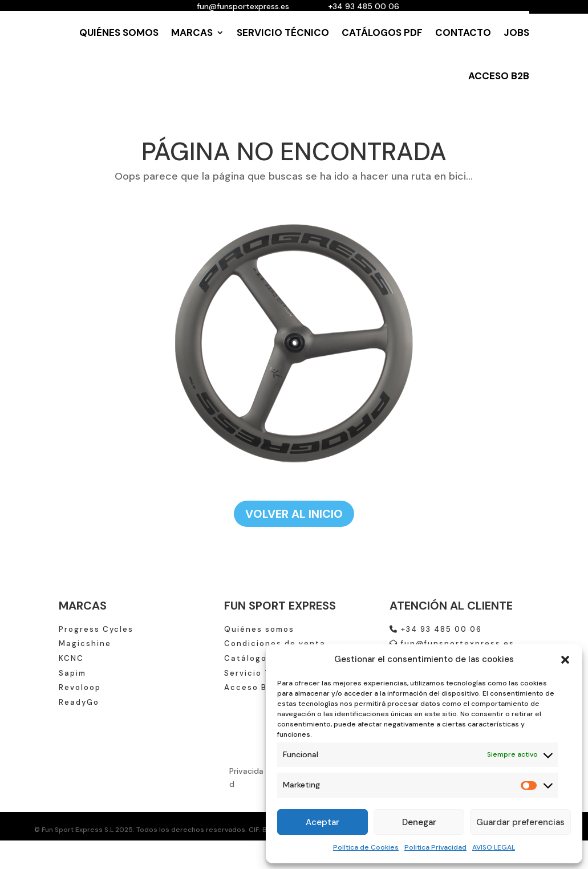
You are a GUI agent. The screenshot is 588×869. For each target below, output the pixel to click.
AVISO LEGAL (494, 847)
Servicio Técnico (263, 673)
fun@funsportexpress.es (452, 643)
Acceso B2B (251, 687)
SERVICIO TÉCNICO (283, 33)
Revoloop (80, 687)
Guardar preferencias (520, 822)
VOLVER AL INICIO (294, 514)
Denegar (419, 822)
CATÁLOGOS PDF (382, 33)
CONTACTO (463, 33)
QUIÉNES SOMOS (119, 33)
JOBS (516, 33)
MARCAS (192, 33)
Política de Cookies (366, 847)
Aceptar (323, 822)
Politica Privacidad (435, 847)
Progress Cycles (96, 629)
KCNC (71, 658)
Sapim (72, 673)
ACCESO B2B (499, 76)
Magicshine (85, 643)
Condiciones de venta (275, 643)
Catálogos (248, 658)
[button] (565, 660)
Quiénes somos (259, 629)
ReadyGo (79, 702)
